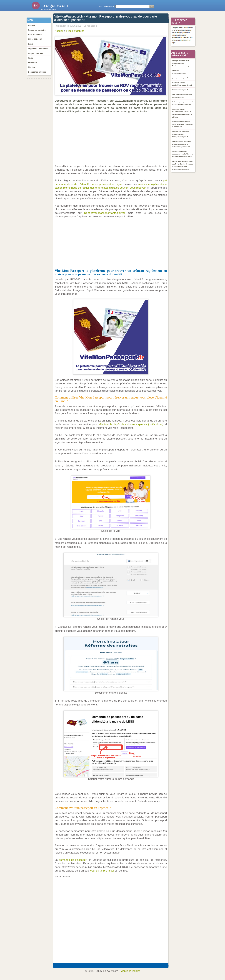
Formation (33, 63)
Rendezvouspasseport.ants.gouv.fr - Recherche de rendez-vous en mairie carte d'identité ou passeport (183, 165)
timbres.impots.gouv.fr (180, 90)
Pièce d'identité (35, 39)
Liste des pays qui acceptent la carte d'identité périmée (182, 103)
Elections (32, 67)
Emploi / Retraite (36, 53)
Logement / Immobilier (38, 49)
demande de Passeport (73, 860)
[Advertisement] (112, 139)
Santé (31, 44)
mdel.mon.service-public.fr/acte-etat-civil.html (182, 84)
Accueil (31, 25)
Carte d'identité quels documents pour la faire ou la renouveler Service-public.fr (183, 154)
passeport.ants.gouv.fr (180, 78)
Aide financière (35, 35)
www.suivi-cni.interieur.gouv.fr (179, 72)
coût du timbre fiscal (102, 871)
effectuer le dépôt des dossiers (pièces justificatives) (131, 424)
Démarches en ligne (37, 72)
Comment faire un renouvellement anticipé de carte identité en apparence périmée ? (182, 113)
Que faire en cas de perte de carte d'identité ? (182, 96)
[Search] (132, 6)
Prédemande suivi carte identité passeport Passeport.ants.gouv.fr (181, 134)
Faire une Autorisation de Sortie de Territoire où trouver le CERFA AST (183, 124)
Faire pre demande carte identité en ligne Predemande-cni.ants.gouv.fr (182, 63)
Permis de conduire (37, 30)
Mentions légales (130, 971)
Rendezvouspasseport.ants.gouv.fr (104, 213)
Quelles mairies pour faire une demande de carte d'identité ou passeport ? (181, 144)
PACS (31, 58)
